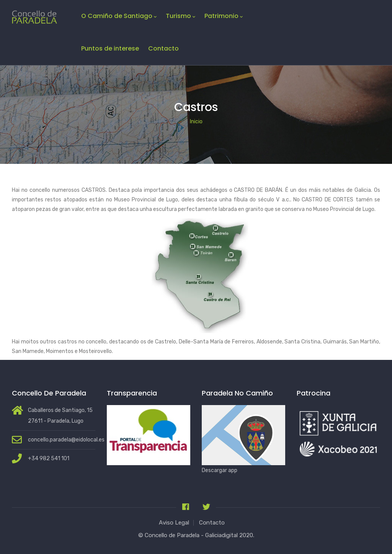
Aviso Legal (174, 523)
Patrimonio (224, 16)
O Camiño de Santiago (119, 16)
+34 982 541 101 (49, 458)
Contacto (163, 48)
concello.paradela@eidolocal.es (66, 440)
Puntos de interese (110, 48)
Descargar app (220, 470)
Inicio (196, 122)
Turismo (180, 16)
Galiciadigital (221, 535)
